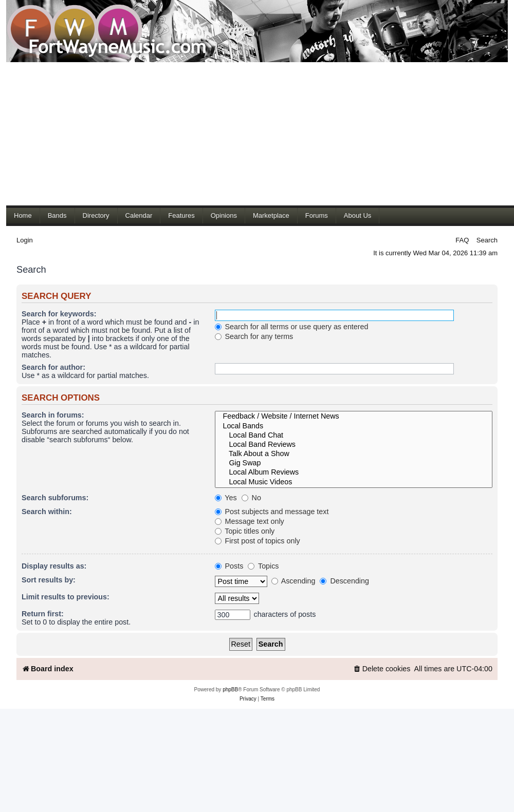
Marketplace (271, 215)
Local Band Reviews (354, 445)
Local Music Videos (354, 482)
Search (487, 240)
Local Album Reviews (354, 473)
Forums (317, 215)
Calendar (139, 215)
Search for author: (53, 367)
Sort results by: (49, 580)
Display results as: (54, 566)
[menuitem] (382, 669)
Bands (57, 215)
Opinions (224, 215)
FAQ (462, 240)
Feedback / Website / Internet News (354, 417)
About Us (357, 215)
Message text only (250, 521)
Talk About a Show (354, 454)
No (251, 498)
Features (181, 215)
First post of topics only (258, 541)
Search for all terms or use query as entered (292, 327)
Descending (344, 581)
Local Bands (354, 426)
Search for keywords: (59, 314)
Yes (226, 498)
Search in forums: (53, 415)
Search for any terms (254, 336)
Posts (229, 566)
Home (23, 215)
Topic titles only (245, 531)
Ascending (293, 581)
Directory (96, 215)
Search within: (47, 512)
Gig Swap (354, 463)
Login (25, 240)
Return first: (43, 614)
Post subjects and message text (272, 512)
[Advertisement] (160, 134)
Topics (263, 566)
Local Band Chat (354, 436)
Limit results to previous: (66, 597)
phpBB (230, 690)
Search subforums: (55, 498)
